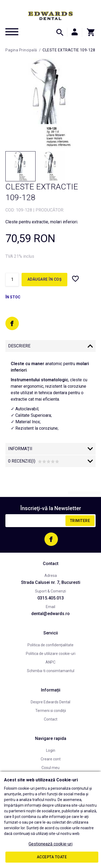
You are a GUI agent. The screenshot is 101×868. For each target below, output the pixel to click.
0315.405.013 (51, 598)
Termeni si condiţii (51, 711)
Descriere (19, 346)
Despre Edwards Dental (50, 702)
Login (51, 750)
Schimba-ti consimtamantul (51, 671)
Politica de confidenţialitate (50, 645)
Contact (51, 719)
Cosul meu (50, 768)
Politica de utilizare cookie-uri (51, 654)
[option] (50, 103)
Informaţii (20, 449)
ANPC (50, 662)
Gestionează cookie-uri (50, 844)
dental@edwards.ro (50, 614)
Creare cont (51, 759)
